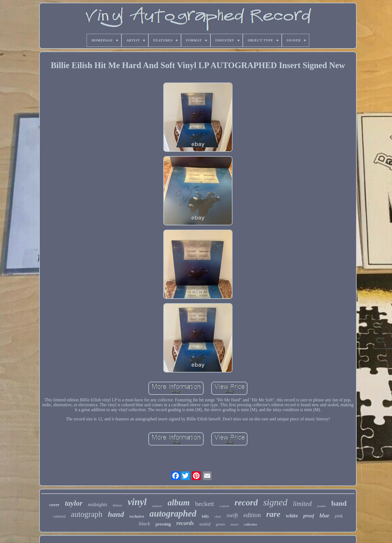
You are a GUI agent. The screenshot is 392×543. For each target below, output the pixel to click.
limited (302, 504)
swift (232, 515)
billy (205, 516)
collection (250, 524)
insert (234, 524)
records (185, 523)
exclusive (137, 516)
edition (252, 515)
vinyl (137, 502)
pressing (163, 524)
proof (309, 516)
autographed (173, 514)
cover (54, 505)
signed (275, 502)
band (339, 503)
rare (273, 514)
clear (218, 517)
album (179, 503)
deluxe (117, 505)
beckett (205, 504)
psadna (321, 506)
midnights (98, 505)
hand (116, 514)
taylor (74, 503)
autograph (87, 514)
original (224, 506)
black (144, 524)
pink (339, 516)
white (292, 516)
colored (59, 516)
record (246, 502)
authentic (157, 506)
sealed (205, 524)
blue (324, 515)
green (220, 524)
